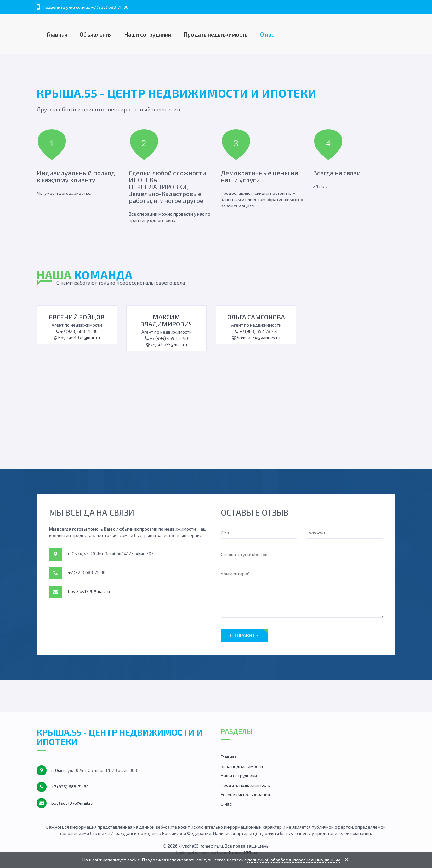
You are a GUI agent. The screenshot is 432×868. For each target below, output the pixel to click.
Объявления (96, 34)
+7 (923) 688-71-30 (110, 7)
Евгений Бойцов (77, 317)
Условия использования (245, 795)
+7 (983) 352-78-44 (256, 331)
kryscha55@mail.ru (166, 344)
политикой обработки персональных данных (294, 860)
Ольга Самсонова (256, 317)
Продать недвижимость (216, 34)
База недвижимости (242, 766)
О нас (267, 34)
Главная (57, 34)
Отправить (244, 635)
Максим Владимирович (167, 320)
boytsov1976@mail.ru (89, 591)
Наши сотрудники (148, 34)
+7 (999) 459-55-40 (167, 338)
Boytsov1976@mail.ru (77, 338)
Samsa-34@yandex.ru (256, 338)
